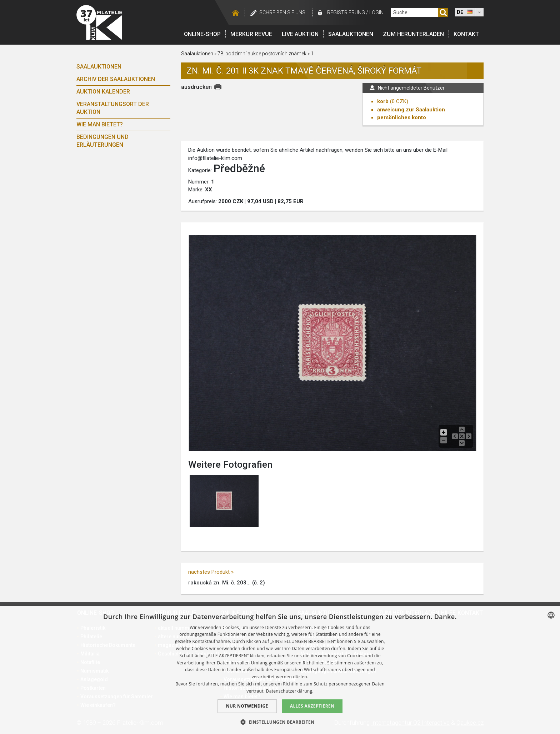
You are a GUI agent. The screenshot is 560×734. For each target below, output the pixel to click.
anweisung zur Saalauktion (411, 110)
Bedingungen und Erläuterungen (102, 141)
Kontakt (466, 34)
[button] (280, 722)
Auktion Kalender (103, 92)
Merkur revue (251, 34)
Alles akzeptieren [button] (312, 706)
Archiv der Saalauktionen (116, 79)
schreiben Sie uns (282, 12)
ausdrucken (196, 87)
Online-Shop (202, 34)
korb (383, 101)
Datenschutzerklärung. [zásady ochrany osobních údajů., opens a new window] (290, 691)
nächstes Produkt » (211, 572)
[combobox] (551, 615)
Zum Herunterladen (413, 34)
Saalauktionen (351, 34)
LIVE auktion (300, 34)
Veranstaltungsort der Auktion (113, 108)
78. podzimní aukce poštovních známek (262, 54)
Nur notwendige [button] (247, 706)
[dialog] (280, 670)
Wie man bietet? (100, 124)
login (376, 12)
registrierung (346, 12)
